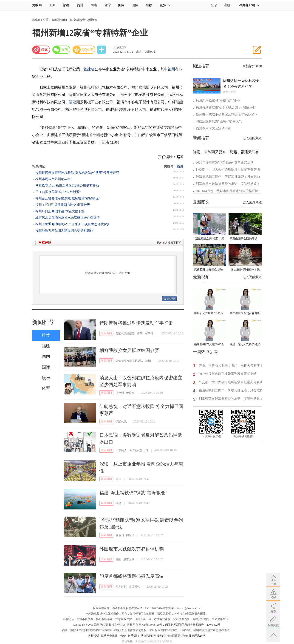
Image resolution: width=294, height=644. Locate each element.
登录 (121, 273)
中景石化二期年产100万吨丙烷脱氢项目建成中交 (209, 314)
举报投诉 (159, 636)
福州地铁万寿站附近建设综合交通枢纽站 (64, 231)
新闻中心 (67, 20)
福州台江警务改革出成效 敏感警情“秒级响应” (68, 198)
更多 (165, 5)
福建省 (89, 69)
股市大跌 (129, 559)
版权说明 (93, 636)
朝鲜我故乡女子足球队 (129, 361)
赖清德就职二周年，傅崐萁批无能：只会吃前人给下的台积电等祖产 (231, 391)
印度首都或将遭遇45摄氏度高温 (132, 576)
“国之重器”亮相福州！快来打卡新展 (245, 270)
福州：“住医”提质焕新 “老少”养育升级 (63, 205)
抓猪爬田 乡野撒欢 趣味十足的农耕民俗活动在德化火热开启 (209, 270)
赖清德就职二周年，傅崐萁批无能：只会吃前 (228, 177)
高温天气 (134, 587)
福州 (80, 5)
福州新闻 (92, 20)
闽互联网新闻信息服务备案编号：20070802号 (193, 625)
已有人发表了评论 (169, 243)
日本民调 (121, 450)
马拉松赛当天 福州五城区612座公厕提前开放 (67, 185)
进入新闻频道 (252, 138)
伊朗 (140, 333)
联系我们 (133, 636)
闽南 (94, 5)
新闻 (52, 5)
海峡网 (37, 5)
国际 (135, 5)
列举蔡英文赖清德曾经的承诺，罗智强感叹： (228, 184)
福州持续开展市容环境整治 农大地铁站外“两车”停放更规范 (77, 173)
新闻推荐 (43, 322)
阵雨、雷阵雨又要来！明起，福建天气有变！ (231, 366)
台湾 (107, 5)
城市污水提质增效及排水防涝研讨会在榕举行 (68, 218)
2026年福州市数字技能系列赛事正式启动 (225, 162)
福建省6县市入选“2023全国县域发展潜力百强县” (209, 345)
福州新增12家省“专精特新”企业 (218, 101)
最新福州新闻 (252, 66)
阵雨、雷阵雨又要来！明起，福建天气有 (226, 152)
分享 (102, 50)
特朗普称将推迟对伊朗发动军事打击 (136, 323)
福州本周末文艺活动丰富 (53, 179)
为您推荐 (120, 47)
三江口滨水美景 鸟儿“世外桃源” (58, 192)
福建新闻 (106, 479)
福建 (66, 5)
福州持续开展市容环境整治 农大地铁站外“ (226, 108)
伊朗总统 (121, 422)
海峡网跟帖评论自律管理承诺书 (186, 636)
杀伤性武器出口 (139, 450)
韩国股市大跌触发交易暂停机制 (132, 549)
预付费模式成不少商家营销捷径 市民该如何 (227, 114)
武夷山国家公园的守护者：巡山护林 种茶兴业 (244, 239)
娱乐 (46, 378)
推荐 (149, 5)
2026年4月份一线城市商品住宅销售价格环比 (227, 191)
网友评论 (45, 243)
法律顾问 (146, 636)
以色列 (120, 393)
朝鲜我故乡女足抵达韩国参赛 (129, 350)
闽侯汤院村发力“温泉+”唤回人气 (219, 121)
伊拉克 (130, 393)
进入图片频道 (252, 202)
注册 (227, 5)
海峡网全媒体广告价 (113, 636)
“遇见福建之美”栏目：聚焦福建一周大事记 (209, 239)
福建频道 (79, 20)
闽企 (118, 479)
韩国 (148, 361)
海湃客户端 (249, 5)
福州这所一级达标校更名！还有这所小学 (241, 83)
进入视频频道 (252, 277)
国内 (121, 5)
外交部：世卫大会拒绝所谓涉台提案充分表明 (228, 170)
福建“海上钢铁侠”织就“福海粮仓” (133, 493)
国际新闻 (106, 333)
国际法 (130, 535)
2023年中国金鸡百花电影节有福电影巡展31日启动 (245, 314)
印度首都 (121, 587)
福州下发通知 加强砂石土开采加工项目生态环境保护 (73, 224)
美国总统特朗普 (125, 333)
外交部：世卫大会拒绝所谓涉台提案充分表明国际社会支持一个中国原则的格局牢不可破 (231, 383)
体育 (46, 388)
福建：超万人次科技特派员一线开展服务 (245, 345)
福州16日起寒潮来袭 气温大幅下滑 (60, 211)
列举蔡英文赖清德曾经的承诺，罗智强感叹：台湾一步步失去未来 (231, 399)
